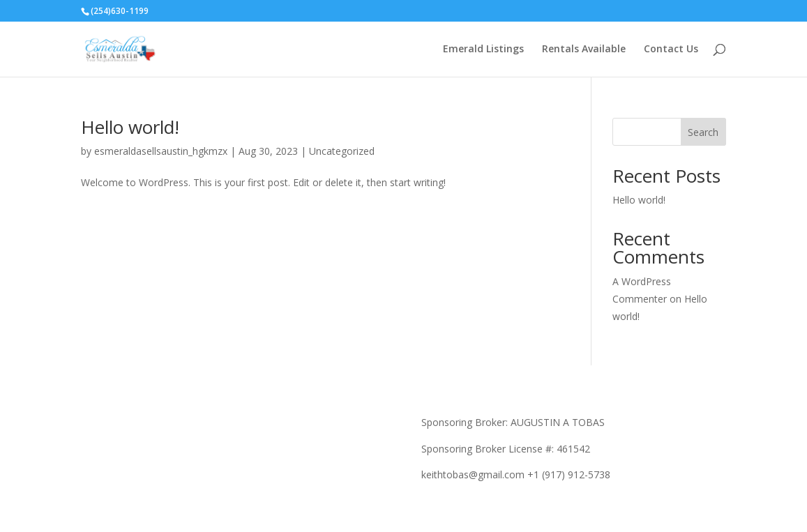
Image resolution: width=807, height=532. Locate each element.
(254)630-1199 (120, 11)
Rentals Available (584, 50)
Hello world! (130, 127)
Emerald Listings (483, 50)
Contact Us (671, 50)
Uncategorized (342, 151)
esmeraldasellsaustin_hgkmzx (161, 151)
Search (703, 132)
